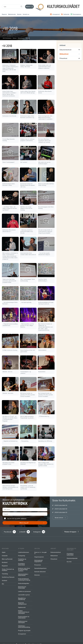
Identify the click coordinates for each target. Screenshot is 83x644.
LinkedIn (22, 527)
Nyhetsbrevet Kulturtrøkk (22, 583)
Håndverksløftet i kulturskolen (23, 571)
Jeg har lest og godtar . (17, 514)
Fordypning (22, 552)
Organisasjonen (39, 553)
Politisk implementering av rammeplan (24, 608)
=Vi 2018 (27, 34)
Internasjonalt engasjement (38, 557)
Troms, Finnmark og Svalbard (8, 566)
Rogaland (5, 562)
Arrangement (22, 630)
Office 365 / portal (33, 640)
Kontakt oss (31, 10)
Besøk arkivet (59, 513)
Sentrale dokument (40, 568)
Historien (37, 571)
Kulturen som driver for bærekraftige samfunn (24, 565)
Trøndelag (5, 570)
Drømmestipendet (72, 554)
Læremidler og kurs (24, 591)
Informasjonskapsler (9, 640)
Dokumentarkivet (70, 46)
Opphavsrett (22, 603)
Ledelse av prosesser (24, 587)
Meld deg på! (24, 519)
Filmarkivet (70, 54)
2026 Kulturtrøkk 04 (61, 501)
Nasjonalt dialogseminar (22, 599)
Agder (4, 548)
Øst (3, 580)
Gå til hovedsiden (7, 34)
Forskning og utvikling (22, 556)
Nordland (5, 558)
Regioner (5, 10)
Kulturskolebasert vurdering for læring (24, 575)
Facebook (8, 527)
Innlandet (5, 552)
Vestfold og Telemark (8, 573)
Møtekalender (14, 10)
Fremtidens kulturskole (21, 560)
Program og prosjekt (24, 626)
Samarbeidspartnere (40, 564)
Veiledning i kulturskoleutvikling (24, 622)
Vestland (4, 576)
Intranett (21, 640)
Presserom (38, 561)
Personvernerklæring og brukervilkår (14, 642)
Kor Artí (69, 558)
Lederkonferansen (24, 548)
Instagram (37, 527)
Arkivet (15, 34)
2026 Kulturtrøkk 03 (61, 505)
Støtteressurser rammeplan (23, 618)
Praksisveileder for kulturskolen (24, 613)
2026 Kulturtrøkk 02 (61, 508)
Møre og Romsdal (7, 555)
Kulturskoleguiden (24, 579)
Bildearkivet (21, 34)
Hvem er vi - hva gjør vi (40, 549)
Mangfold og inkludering (22, 595)
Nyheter (23, 10)
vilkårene (24, 514)
